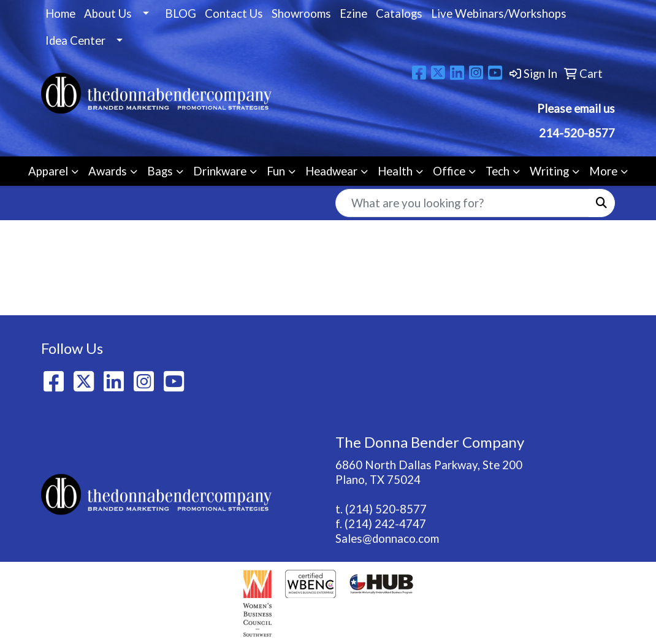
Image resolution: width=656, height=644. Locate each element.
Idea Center (75, 40)
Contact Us (234, 13)
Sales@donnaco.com (387, 539)
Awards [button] (108, 171)
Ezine (353, 13)
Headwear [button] (331, 171)
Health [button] (395, 171)
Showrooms (301, 13)
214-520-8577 (576, 133)
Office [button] (449, 171)
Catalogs (399, 13)
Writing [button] (549, 171)
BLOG (181, 13)
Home (60, 13)
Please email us (576, 109)
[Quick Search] (462, 203)
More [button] (603, 171)
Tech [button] (498, 171)
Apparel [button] (48, 171)
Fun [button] (276, 171)
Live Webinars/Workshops (499, 13)
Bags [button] (160, 171)
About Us (108, 13)
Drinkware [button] (220, 171)
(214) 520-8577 (386, 509)
